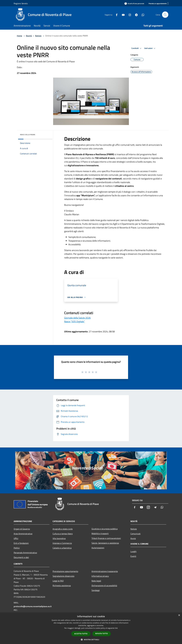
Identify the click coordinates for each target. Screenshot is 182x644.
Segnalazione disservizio (63, 576)
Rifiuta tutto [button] (102, 634)
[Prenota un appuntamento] (158, 4)
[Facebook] (115, 15)
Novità (29, 36)
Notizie (38, 36)
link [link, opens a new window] (116, 628)
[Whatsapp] (142, 15)
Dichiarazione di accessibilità (104, 586)
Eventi (133, 556)
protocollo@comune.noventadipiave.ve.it (33, 606)
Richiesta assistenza (62, 586)
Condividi (137, 48)
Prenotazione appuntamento (65, 571)
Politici (17, 548)
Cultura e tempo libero (63, 534)
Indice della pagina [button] (28, 135)
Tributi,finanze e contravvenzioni (106, 538)
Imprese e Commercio (62, 543)
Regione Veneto (21, 3)
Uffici (16, 538)
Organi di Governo (22, 529)
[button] (91, 640)
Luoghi (133, 551)
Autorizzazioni (98, 548)
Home (19, 36)
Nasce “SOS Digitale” (74, 321)
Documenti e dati (21, 557)
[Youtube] (122, 15)
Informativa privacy (100, 576)
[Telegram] (135, 15)
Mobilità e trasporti (100, 533)
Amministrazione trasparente (105, 571)
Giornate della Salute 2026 (77, 318)
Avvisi (133, 538)
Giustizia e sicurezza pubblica (105, 529)
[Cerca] (165, 15)
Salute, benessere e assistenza (105, 543)
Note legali (96, 581)
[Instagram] (129, 15)
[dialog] (91, 628)
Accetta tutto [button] (81, 634)
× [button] (179, 615)
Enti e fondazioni (21, 543)
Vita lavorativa (59, 538)
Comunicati (136, 534)
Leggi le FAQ (58, 581)
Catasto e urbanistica (62, 548)
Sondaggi (96, 590)
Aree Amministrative (23, 534)
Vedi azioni (150, 48)
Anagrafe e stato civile (63, 529)
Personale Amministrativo (25, 553)
